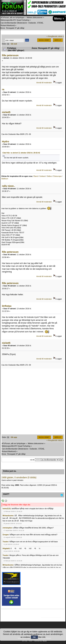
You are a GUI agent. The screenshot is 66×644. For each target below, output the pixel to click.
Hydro (5, 141)
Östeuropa (57, 176)
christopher (7, 528)
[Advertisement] (33, 402)
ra (3, 89)
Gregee (6, 535)
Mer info (42, 637)
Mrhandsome (8, 516)
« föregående (52, 36)
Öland (36, 176)
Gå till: (32, 460)
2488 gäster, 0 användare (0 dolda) (19, 478)
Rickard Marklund (7, 25)
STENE (40, 23)
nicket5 (6, 112)
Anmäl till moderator (44, 83)
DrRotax (7, 306)
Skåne (49, 176)
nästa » (61, 36)
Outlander (32, 23)
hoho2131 (7, 509)
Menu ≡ (59, 19)
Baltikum (5, 179)
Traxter (5, 542)
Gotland (42, 176)
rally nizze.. (8, 186)
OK (34, 637)
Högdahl (6, 548)
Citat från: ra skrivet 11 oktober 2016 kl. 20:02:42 (21, 153)
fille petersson (10, 55)
